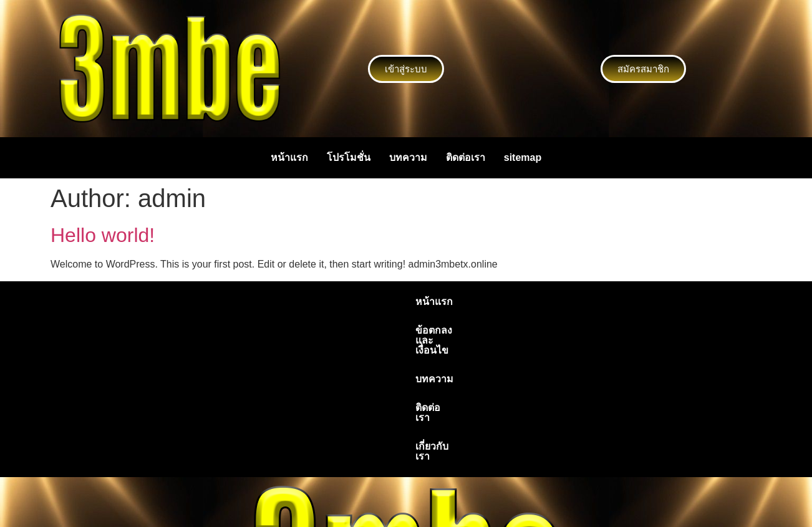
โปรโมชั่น (349, 157)
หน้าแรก (289, 157)
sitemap (523, 157)
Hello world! (103, 235)
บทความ (408, 157)
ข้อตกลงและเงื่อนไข (344, 302)
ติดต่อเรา (466, 157)
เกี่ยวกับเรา (545, 302)
